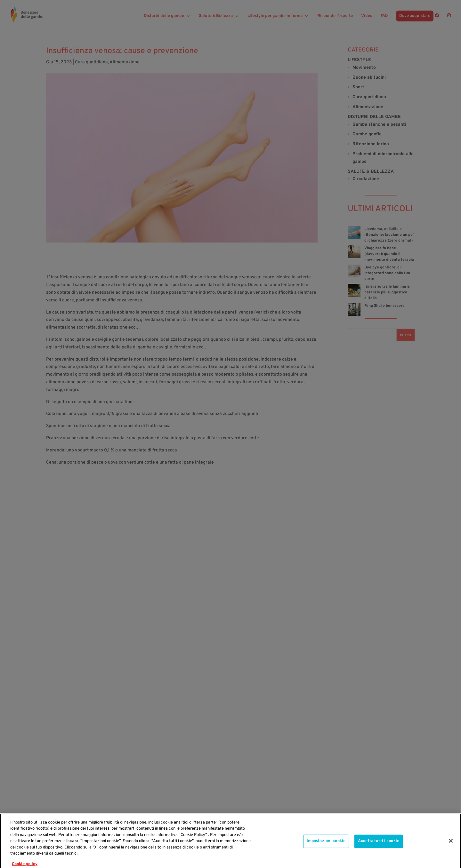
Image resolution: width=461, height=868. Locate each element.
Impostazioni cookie (326, 849)
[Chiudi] (451, 849)
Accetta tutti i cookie (379, 849)
